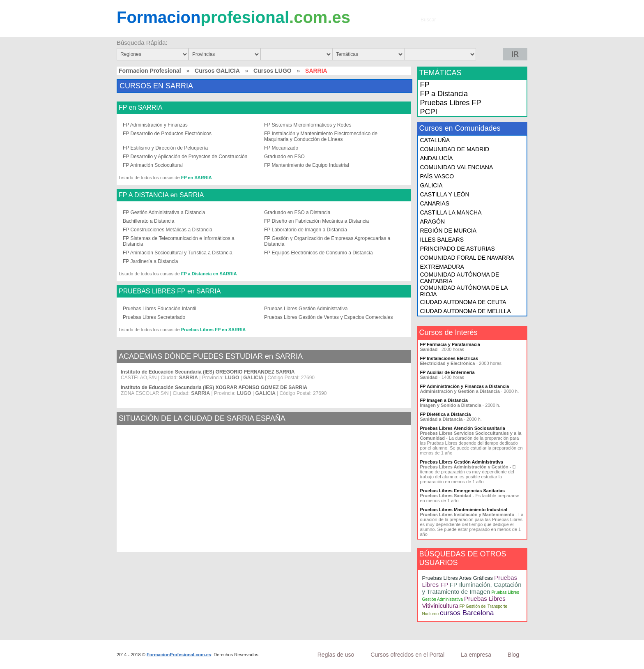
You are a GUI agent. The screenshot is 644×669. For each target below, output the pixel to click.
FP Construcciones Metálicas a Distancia (168, 230)
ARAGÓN (432, 221)
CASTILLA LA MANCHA (451, 212)
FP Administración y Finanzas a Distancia (464, 386)
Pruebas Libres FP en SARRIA (214, 330)
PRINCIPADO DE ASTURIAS (457, 249)
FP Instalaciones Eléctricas (449, 358)
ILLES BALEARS (442, 240)
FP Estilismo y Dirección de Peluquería (165, 148)
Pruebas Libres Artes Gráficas (457, 578)
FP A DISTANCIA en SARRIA (161, 195)
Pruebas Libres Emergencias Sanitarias (462, 491)
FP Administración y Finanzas (155, 125)
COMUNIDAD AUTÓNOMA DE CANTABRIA (459, 278)
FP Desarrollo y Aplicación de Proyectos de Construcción (185, 157)
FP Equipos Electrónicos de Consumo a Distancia (319, 253)
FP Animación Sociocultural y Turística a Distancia (178, 253)
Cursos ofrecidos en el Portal (407, 655)
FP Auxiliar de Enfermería (447, 372)
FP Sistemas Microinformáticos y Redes (308, 125)
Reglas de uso (336, 655)
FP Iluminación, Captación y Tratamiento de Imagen (471, 588)
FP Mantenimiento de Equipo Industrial (307, 165)
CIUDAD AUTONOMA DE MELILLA (465, 311)
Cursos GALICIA (217, 71)
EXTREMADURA (442, 267)
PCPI (428, 112)
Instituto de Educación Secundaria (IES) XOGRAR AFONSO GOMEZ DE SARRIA (214, 388)
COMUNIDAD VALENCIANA (456, 167)
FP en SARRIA (140, 108)
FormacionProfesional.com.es (179, 655)
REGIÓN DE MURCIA (448, 231)
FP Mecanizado (281, 148)
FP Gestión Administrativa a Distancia (164, 212)
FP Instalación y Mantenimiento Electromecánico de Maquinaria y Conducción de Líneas (321, 136)
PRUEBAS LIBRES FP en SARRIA (170, 291)
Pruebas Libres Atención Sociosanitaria (462, 428)
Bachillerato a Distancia (148, 221)
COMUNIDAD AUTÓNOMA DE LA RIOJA (463, 291)
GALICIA (431, 185)
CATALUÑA (435, 140)
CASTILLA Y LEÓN (444, 194)
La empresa (476, 655)
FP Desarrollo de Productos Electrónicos (167, 134)
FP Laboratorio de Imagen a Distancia (306, 230)
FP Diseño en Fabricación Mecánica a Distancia (316, 221)
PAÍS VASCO (437, 176)
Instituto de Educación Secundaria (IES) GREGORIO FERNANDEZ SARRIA (208, 372)
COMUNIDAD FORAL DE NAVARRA (467, 258)
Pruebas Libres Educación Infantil (160, 309)
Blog (513, 655)
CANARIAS (435, 203)
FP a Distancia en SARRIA (209, 274)
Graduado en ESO (284, 157)
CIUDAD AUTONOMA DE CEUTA (463, 302)
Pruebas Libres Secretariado (154, 317)
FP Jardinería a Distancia (151, 261)
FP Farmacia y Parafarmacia (450, 344)
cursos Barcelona (467, 613)
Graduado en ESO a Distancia (297, 212)
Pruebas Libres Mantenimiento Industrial (463, 510)
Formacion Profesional (150, 71)
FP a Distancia (444, 94)
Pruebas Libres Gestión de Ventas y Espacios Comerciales (329, 317)
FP (424, 85)
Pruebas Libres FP (450, 103)
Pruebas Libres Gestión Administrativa (306, 309)
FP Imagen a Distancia (444, 400)
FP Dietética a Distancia (445, 414)
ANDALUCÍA (436, 158)
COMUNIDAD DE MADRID (454, 149)
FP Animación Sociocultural (153, 165)
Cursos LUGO (273, 71)
